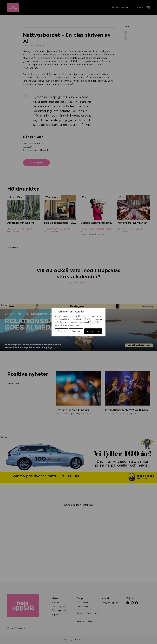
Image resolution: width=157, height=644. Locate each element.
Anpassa (61, 331)
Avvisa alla (76, 331)
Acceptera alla (93, 331)
